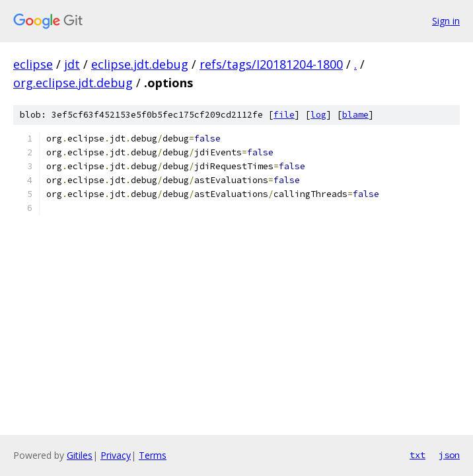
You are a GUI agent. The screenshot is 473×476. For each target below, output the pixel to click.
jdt (72, 64)
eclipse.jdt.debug (140, 64)
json (449, 455)
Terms (153, 455)
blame (355, 115)
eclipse (33, 64)
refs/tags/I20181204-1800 (271, 64)
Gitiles (80, 455)
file (284, 115)
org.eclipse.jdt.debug (73, 83)
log (318, 115)
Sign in (446, 21)
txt (418, 455)
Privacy (116, 455)
